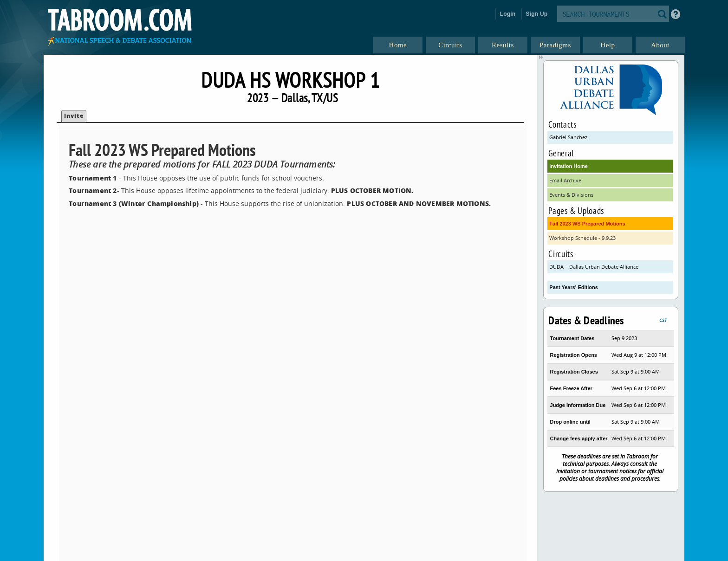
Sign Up (537, 14)
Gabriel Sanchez (568, 137)
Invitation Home (569, 166)
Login (508, 14)
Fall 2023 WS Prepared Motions (587, 224)
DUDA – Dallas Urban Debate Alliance (594, 267)
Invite (74, 116)
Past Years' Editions (574, 287)
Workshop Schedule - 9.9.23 (582, 238)
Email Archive (565, 180)
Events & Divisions (571, 195)
